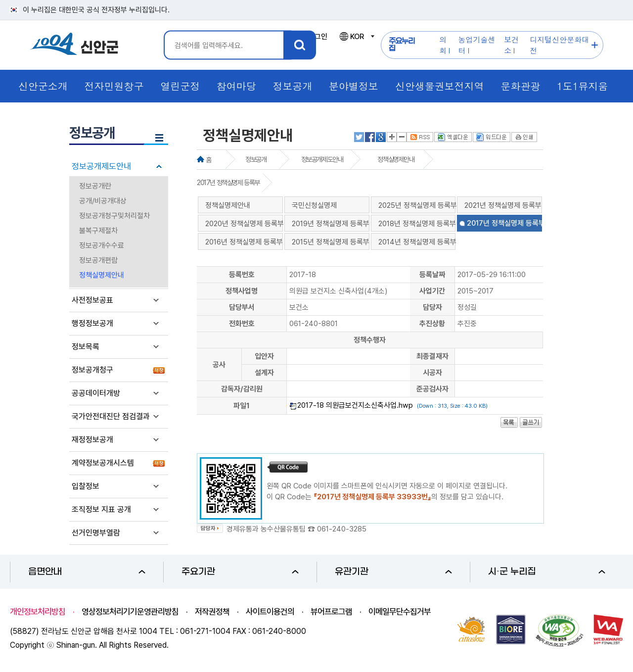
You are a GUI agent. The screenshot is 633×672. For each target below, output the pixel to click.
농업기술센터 (477, 45)
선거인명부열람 (96, 533)
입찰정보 (86, 486)
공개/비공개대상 (103, 201)
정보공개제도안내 (101, 166)
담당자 (432, 307)
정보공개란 (95, 186)
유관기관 (393, 572)
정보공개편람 (98, 260)
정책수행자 (370, 340)
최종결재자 (432, 356)
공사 (219, 365)
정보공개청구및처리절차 (114, 216)
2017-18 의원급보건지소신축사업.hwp (355, 405)
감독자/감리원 (242, 389)
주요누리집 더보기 (595, 45)
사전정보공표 (92, 300)
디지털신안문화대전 (559, 45)
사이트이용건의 (270, 612)
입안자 (264, 356)
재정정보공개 (92, 440)
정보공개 (256, 159)
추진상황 (432, 324)
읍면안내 (87, 572)
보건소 (511, 45)
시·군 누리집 (547, 572)
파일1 (242, 406)
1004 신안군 (74, 45)
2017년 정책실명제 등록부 (228, 183)
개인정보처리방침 (38, 612)
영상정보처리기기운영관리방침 (130, 612)
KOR (357, 37)
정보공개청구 (92, 370)
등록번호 (242, 275)
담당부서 (242, 307)
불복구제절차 (98, 231)
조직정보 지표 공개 (101, 509)
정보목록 (86, 347)
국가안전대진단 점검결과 (111, 416)
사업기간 (432, 291)
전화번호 (242, 324)
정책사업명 (242, 291)
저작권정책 (212, 612)
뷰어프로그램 (331, 612)
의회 (443, 45)
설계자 (264, 373)
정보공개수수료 (102, 245)
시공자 (432, 373)
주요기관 (240, 572)
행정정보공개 (92, 323)
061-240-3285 (342, 529)
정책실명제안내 (102, 275)
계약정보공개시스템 (103, 463)
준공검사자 (432, 389)
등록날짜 (432, 275)
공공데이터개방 (96, 393)
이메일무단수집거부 (400, 612)
